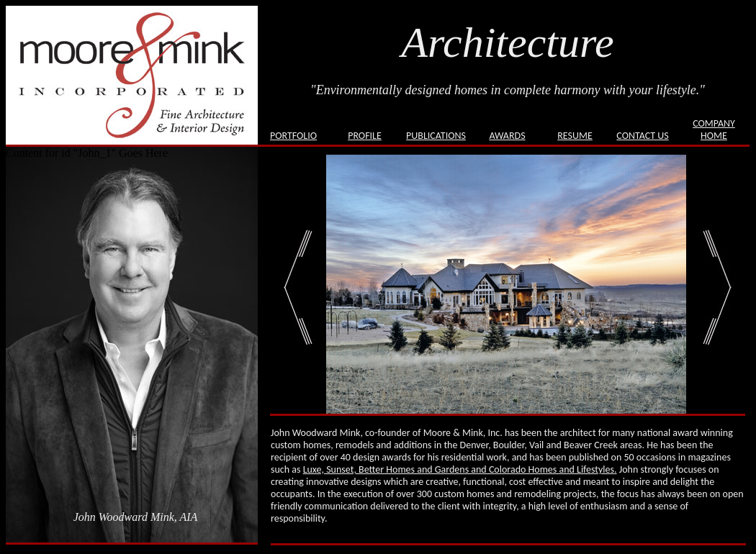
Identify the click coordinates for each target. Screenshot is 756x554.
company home (714, 130)
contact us (642, 136)
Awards (507, 136)
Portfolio (293, 136)
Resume (575, 136)
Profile (365, 136)
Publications (436, 136)
